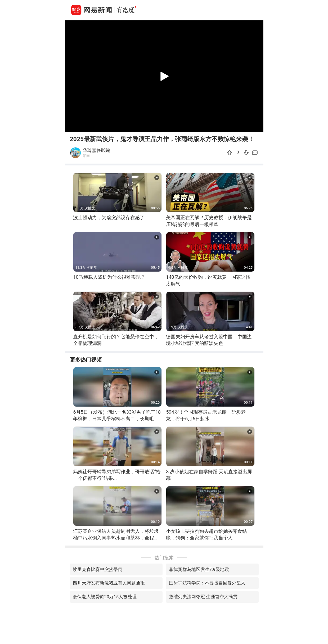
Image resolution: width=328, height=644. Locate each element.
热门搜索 (164, 558)
